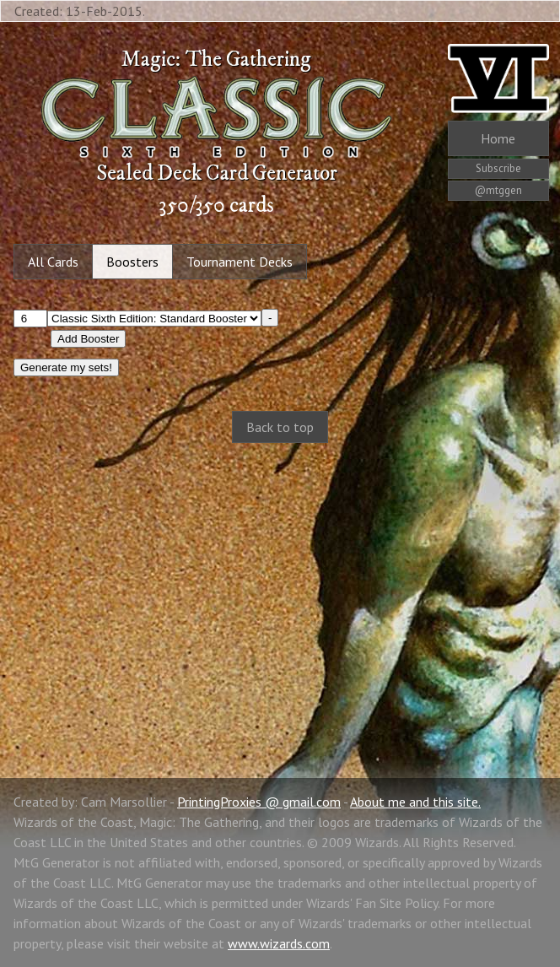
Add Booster (88, 339)
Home (498, 138)
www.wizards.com (279, 943)
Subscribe (498, 168)
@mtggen (498, 190)
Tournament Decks (240, 262)
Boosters (132, 262)
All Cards (53, 262)
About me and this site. (415, 802)
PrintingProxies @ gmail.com (259, 802)
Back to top (280, 427)
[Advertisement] (280, 592)
